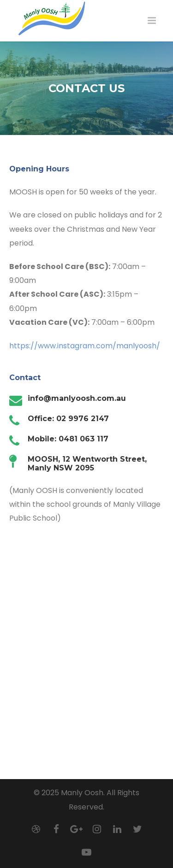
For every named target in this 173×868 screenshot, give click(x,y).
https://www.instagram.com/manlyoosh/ (85, 346)
